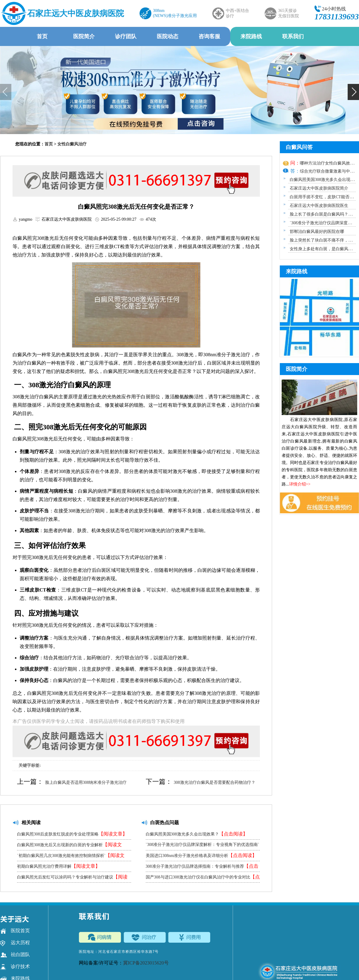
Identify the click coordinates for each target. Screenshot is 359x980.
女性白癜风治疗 (72, 144)
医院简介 (84, 36)
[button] (353, 92)
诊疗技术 (15, 967)
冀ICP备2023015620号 (146, 963)
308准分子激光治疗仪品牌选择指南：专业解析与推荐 (202, 868)
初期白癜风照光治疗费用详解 (59, 866)
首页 (42, 36)
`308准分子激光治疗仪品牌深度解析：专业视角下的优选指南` (202, 846)
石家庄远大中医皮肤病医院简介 (319, 188)
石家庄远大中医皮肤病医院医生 (319, 206)
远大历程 (15, 943)
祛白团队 (15, 955)
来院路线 (251, 36)
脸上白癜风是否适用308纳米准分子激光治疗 (86, 782)
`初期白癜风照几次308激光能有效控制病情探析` (71, 857)
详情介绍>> (300, 484)
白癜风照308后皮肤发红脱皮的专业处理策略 (72, 834)
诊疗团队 (126, 36)
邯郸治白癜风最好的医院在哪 (317, 232)
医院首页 (15, 931)
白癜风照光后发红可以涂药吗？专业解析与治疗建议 (72, 878)
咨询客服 (209, 36)
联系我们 (293, 36)
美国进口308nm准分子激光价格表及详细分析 (201, 855)
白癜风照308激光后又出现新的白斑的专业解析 (69, 846)
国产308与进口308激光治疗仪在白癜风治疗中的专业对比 (203, 878)
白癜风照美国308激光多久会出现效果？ (197, 834)
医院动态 (168, 36)
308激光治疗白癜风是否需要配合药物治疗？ (215, 782)
